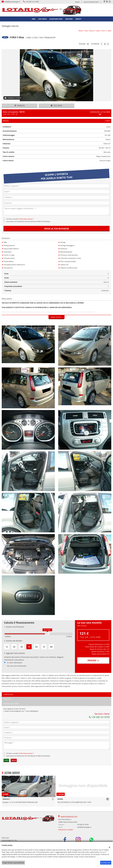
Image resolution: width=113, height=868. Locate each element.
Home (34, 19)
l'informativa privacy (26, 219)
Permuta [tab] (7, 699)
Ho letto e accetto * (20, 219)
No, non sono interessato (17, 666)
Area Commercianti (91, 2)
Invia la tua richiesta (57, 229)
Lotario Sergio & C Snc (69, 816)
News (77, 2)
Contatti (78, 19)
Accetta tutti (106, 863)
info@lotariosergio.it (12, 2)
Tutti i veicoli (89, 31)
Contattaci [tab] (8, 694)
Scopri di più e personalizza (13, 863)
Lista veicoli (43, 19)
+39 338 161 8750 (32, 2)
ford (103, 31)
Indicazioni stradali (66, 830)
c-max (109, 31)
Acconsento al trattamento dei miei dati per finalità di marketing (28, 221)
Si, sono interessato (15, 663)
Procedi (93, 660)
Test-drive (56, 106)
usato (98, 31)
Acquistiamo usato (56, 19)
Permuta (20, 106)
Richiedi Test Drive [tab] (11, 704)
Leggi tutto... (56, 317)
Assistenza (69, 19)
